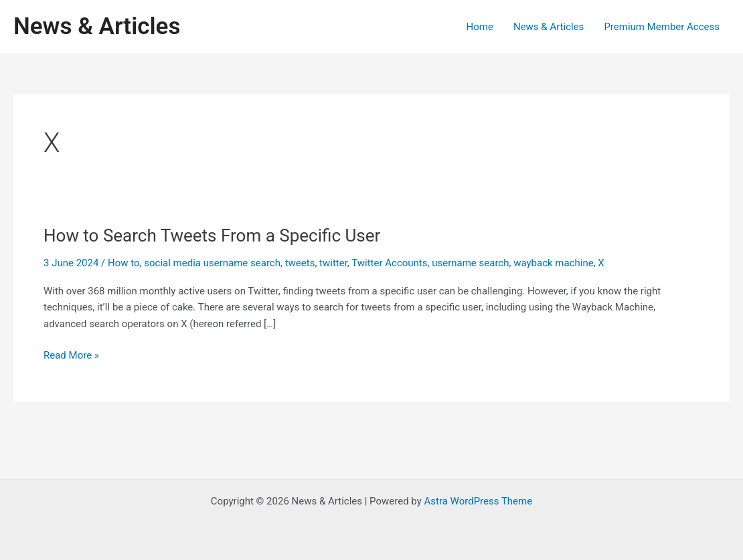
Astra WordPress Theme (478, 501)
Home (480, 27)
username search (470, 263)
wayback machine (554, 263)
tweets (300, 263)
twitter (333, 263)
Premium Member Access (662, 27)
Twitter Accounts (389, 263)
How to (124, 263)
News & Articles (97, 26)
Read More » (71, 356)
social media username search (212, 263)
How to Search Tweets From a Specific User (212, 236)
